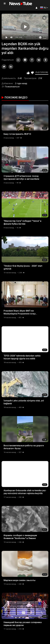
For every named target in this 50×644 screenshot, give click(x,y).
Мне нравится (28, 73)
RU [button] (43, 8)
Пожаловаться (11, 87)
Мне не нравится (32, 73)
